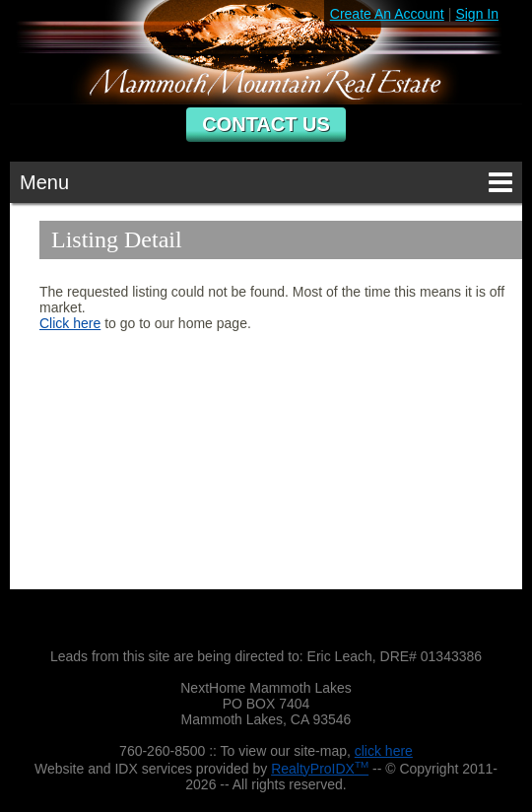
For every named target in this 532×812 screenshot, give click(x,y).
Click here (70, 323)
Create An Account (387, 14)
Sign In (477, 14)
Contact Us (266, 124)
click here (384, 751)
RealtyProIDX (320, 769)
